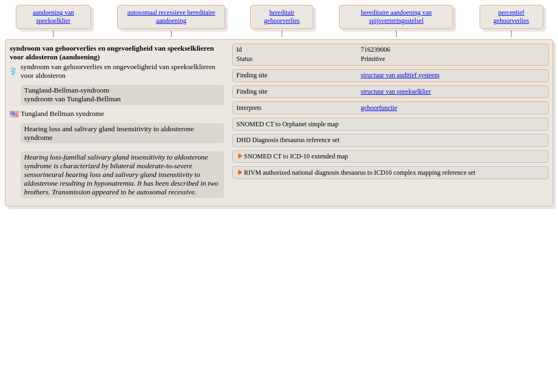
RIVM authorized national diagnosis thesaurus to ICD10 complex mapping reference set (360, 173)
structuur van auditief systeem (400, 75)
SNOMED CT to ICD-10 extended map (296, 156)
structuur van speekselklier (396, 91)
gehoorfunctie (379, 108)
